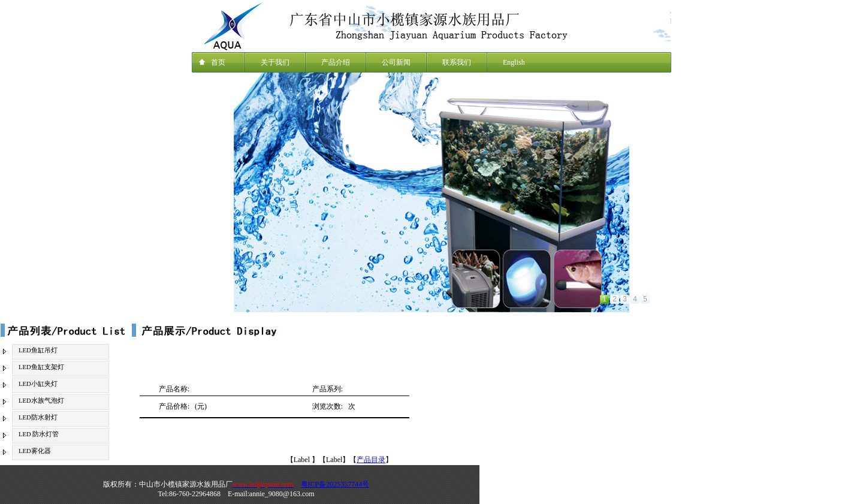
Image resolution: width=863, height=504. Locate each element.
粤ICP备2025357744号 (335, 484)
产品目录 (371, 460)
